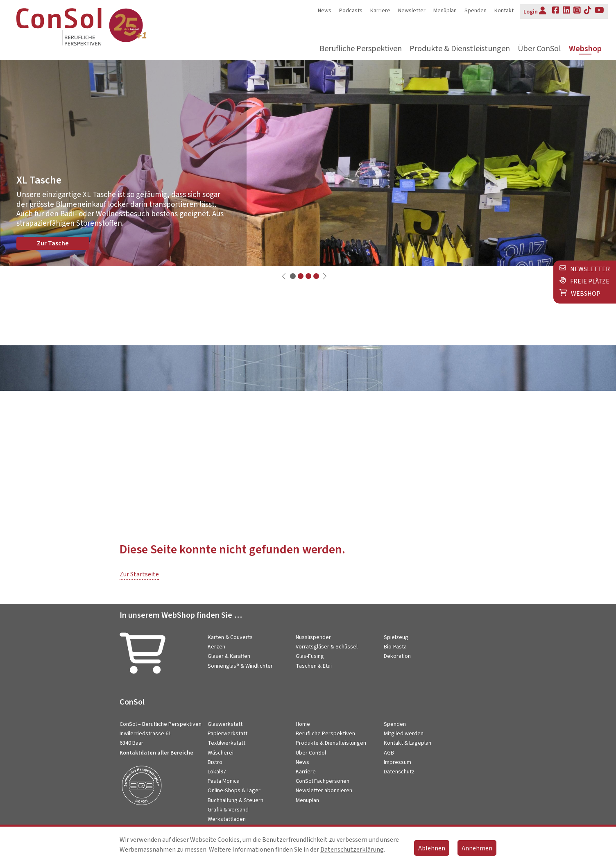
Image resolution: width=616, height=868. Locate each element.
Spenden (476, 11)
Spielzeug (396, 637)
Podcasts (351, 11)
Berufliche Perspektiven (361, 49)
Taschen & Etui (314, 666)
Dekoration (397, 656)
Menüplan (445, 11)
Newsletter (412, 11)
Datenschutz (399, 772)
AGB (389, 753)
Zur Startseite (139, 574)
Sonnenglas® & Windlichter (240, 666)
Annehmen (477, 848)
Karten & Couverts (230, 637)
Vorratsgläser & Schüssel (327, 647)
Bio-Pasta (395, 647)
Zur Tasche (53, 243)
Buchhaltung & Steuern (236, 800)
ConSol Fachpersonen (323, 781)
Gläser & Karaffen (229, 656)
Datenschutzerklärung (352, 850)
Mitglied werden (404, 734)
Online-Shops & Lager (234, 791)
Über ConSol (539, 49)
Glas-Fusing (310, 656)
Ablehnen (432, 848)
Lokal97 (217, 772)
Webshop (585, 49)
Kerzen (216, 647)
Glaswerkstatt (225, 724)
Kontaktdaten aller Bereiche (156, 753)
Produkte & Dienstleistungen (460, 49)
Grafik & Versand (228, 810)
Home (303, 724)
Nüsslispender (313, 637)
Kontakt (504, 11)
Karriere (380, 11)
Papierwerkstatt (228, 734)
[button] (293, 276)
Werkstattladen (227, 819)
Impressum (397, 762)
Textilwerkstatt (226, 743)
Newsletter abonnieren (324, 791)
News (325, 11)
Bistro (215, 762)
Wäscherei (221, 753)
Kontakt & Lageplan (408, 743)
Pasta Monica (224, 781)
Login (535, 11)
